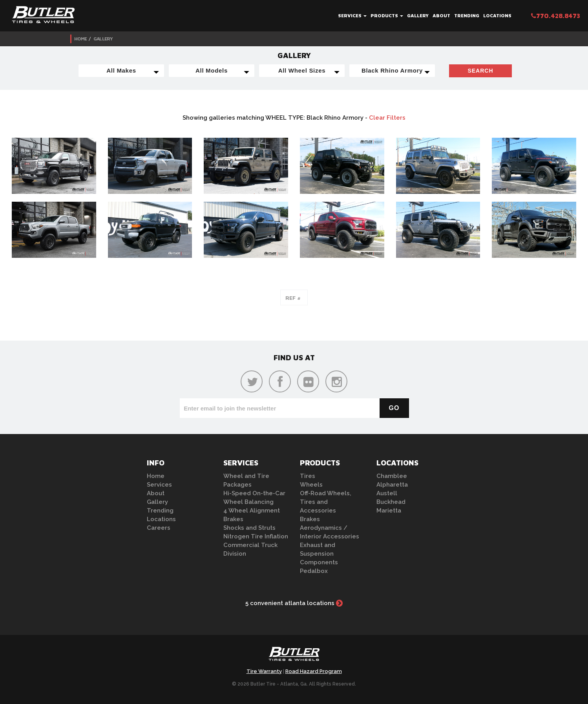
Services (352, 16)
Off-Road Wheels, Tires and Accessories (326, 502)
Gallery (418, 16)
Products (387, 16)
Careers (159, 528)
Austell (387, 493)
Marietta (389, 511)
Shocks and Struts (249, 528)
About (441, 16)
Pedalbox (314, 571)
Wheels (311, 485)
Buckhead (391, 502)
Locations (497, 16)
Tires (308, 476)
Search (480, 71)
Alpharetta (392, 485)
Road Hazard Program (314, 671)
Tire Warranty (264, 671)
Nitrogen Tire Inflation (256, 536)
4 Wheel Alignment (252, 511)
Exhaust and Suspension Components (319, 554)
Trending (467, 16)
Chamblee (392, 476)
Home (80, 39)
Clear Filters (387, 118)
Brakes (233, 519)
